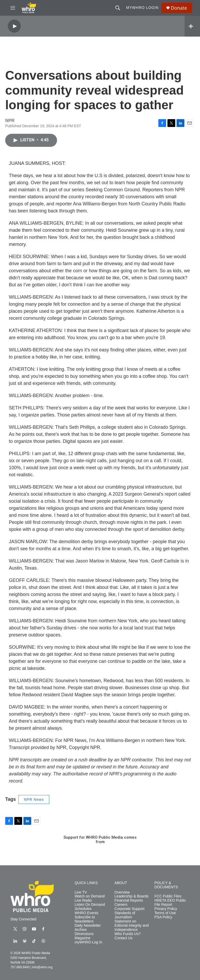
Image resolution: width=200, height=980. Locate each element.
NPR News (34, 799)
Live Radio (83, 900)
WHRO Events (86, 913)
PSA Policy (163, 917)
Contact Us (124, 938)
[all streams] (192, 26)
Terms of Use (165, 913)
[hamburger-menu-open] (13, 8)
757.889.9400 (20, 967)
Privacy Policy (166, 909)
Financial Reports (129, 900)
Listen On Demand (90, 905)
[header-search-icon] (118, 8)
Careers (121, 905)
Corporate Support (130, 909)
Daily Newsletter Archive (88, 928)
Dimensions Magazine (84, 936)
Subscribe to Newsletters (85, 919)
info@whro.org (42, 967)
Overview (122, 892)
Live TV (81, 892)
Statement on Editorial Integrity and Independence (132, 926)
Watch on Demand (89, 896)
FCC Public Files (168, 896)
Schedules (83, 909)
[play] (14, 26)
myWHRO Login (142, 8)
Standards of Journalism (125, 915)
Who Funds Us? (128, 934)
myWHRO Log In (88, 942)
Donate (179, 8)
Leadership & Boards (132, 896)
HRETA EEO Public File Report (170, 903)
